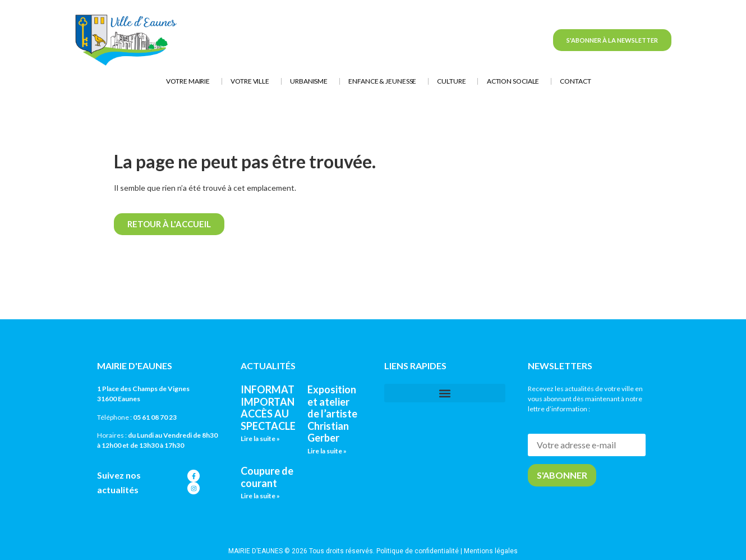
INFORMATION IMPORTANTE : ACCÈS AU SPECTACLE (277, 408)
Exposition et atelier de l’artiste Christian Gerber (332, 414)
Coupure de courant (267, 477)
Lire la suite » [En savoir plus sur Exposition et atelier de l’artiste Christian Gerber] (327, 451)
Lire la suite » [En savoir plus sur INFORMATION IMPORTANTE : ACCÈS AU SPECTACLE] (260, 439)
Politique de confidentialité (418, 551)
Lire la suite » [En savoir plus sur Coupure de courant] (260, 496)
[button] (445, 393)
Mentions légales (491, 551)
